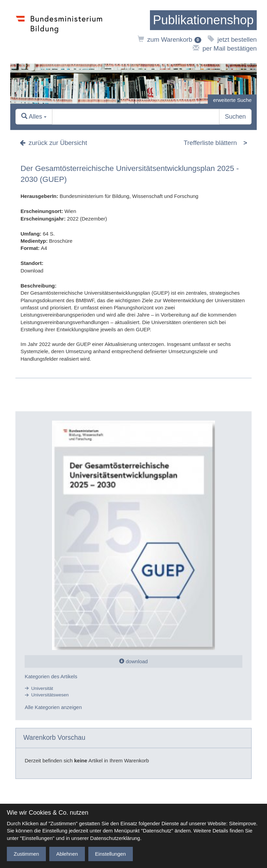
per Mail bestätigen (225, 48)
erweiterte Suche (232, 100)
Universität (42, 688)
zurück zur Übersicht (53, 143)
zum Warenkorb (170, 39)
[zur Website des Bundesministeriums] (59, 32)
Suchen (235, 117)
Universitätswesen (50, 695)
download (133, 661)
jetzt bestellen (232, 39)
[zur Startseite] (203, 20)
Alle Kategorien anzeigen (53, 707)
